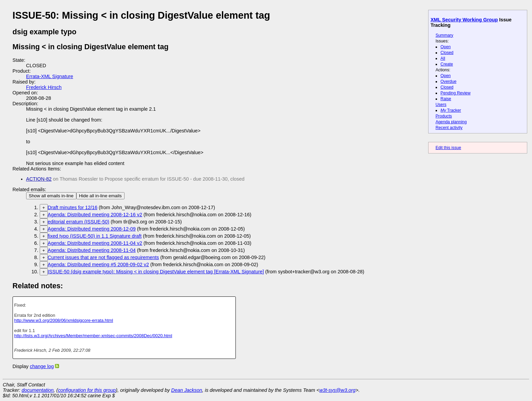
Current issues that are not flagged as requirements (103, 257)
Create (447, 64)
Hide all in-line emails (100, 196)
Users (441, 105)
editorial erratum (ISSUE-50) (79, 222)
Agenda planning (451, 122)
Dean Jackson (187, 390)
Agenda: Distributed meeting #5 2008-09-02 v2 (98, 265)
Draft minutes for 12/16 (73, 207)
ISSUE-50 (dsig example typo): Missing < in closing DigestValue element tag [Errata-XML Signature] (156, 272)
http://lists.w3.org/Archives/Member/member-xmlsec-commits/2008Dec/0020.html (93, 336)
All (443, 58)
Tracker (451, 110)
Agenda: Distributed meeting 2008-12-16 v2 (95, 215)
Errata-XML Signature (50, 76)
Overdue (448, 81)
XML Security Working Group (464, 20)
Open (445, 47)
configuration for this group (87, 390)
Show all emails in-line (51, 196)
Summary (444, 35)
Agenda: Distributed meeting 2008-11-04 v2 (95, 243)
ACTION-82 (39, 179)
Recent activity (449, 128)
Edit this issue (448, 148)
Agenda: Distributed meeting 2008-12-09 (92, 229)
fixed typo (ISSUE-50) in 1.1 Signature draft (95, 236)
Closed (447, 53)
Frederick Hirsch (44, 87)
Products (444, 116)
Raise (446, 99)
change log (42, 366)
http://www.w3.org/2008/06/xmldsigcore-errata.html (64, 320)
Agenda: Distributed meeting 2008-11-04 (92, 250)
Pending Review (455, 93)
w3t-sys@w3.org (337, 390)
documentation (38, 390)
